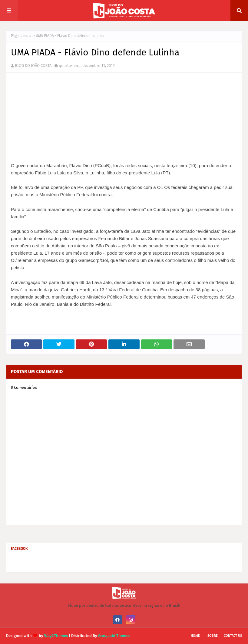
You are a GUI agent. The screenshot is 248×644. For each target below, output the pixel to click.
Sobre (213, 636)
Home (195, 636)
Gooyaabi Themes (114, 636)
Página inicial (22, 36)
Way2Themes (56, 636)
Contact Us (233, 636)
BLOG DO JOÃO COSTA (33, 66)
